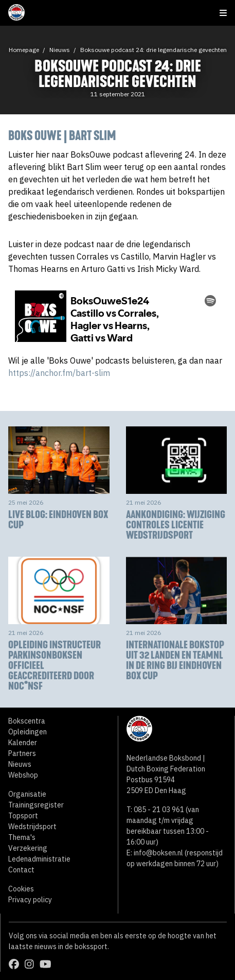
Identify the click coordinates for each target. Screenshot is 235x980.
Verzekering (28, 848)
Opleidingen (28, 732)
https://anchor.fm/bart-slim (59, 373)
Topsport (23, 816)
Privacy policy (30, 900)
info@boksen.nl (158, 853)
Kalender (23, 743)
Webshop (23, 775)
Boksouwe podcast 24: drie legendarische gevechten (153, 50)
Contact (21, 870)
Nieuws (60, 50)
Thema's (22, 837)
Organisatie (27, 794)
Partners (22, 753)
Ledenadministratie (39, 859)
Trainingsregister (36, 805)
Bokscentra (27, 721)
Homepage (24, 50)
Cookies (21, 889)
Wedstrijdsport (32, 827)
